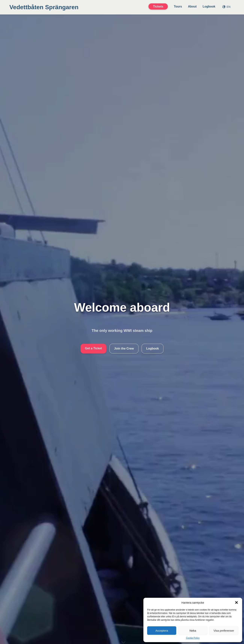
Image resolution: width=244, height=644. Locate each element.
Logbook (209, 6)
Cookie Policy (193, 638)
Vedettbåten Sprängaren (44, 7)
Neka (193, 631)
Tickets (158, 6)
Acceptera (162, 631)
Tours (178, 6)
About (192, 6)
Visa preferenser (224, 631)
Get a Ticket (93, 348)
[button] (236, 602)
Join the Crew (124, 348)
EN (226, 7)
